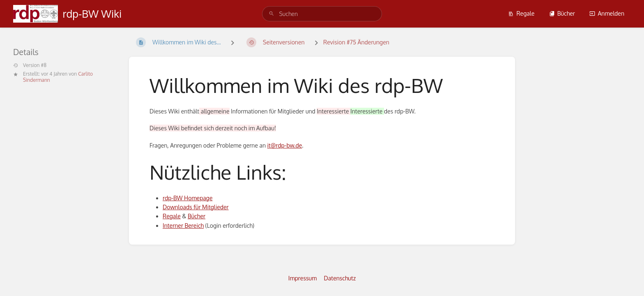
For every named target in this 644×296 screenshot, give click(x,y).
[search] (322, 14)
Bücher (562, 13)
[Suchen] (271, 14)
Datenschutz (340, 278)
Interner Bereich (183, 225)
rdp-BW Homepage (187, 198)
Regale (521, 13)
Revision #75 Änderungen (356, 42)
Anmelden (607, 13)
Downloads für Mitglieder (196, 207)
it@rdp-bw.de (285, 145)
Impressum (302, 278)
